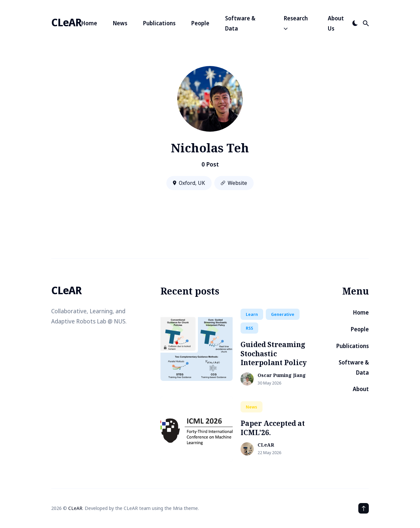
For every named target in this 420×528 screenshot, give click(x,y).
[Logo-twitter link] (52, 338)
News (120, 23)
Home (89, 23)
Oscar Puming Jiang (282, 375)
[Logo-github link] (59, 338)
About (361, 389)
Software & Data (240, 23)
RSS (249, 328)
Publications (159, 23)
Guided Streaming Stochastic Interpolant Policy (274, 353)
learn (252, 314)
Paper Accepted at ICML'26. (273, 428)
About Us (336, 23)
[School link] (67, 338)
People (200, 23)
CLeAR (66, 22)
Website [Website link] (234, 183)
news (252, 407)
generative (283, 314)
